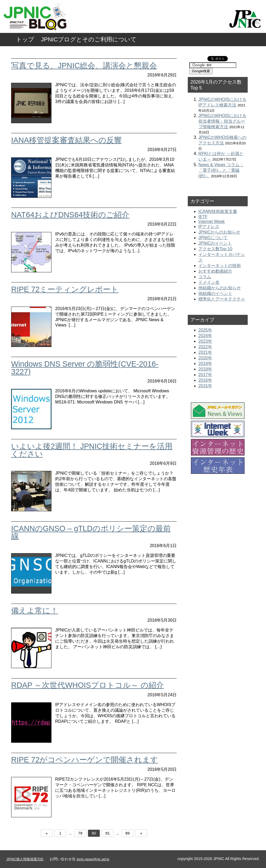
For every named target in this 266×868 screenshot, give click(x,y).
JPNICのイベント (215, 243)
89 (128, 833)
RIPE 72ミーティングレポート (65, 289)
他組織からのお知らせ (220, 288)
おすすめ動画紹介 (215, 271)
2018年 (205, 369)
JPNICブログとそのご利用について (89, 39)
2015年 (205, 386)
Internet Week (212, 222)
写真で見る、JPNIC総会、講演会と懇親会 (84, 66)
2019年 (205, 364)
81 (108, 833)
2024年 (205, 336)
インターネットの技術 (220, 266)
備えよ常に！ (35, 611)
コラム (205, 277)
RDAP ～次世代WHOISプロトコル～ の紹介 (88, 685)
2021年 (205, 352)
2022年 (205, 347)
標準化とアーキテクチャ (222, 299)
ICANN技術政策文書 (218, 211)
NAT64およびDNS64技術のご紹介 (70, 215)
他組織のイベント (215, 293)
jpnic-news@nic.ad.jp (93, 859)
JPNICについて (213, 238)
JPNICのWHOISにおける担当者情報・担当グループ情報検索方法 (222, 121)
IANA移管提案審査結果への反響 (66, 140)
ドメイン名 (209, 282)
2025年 (205, 330)
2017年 (205, 375)
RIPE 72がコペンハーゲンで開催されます (85, 760)
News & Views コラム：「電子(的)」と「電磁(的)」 (221, 170)
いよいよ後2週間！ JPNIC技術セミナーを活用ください (92, 450)
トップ (25, 39)
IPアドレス (209, 227)
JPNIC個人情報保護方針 (25, 859)
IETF (203, 217)
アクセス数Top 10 (215, 249)
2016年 (205, 380)
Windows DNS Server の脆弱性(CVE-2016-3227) (85, 368)
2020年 (205, 358)
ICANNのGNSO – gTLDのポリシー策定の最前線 (91, 532)
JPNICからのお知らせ (219, 232)
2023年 (205, 341)
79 (80, 833)
